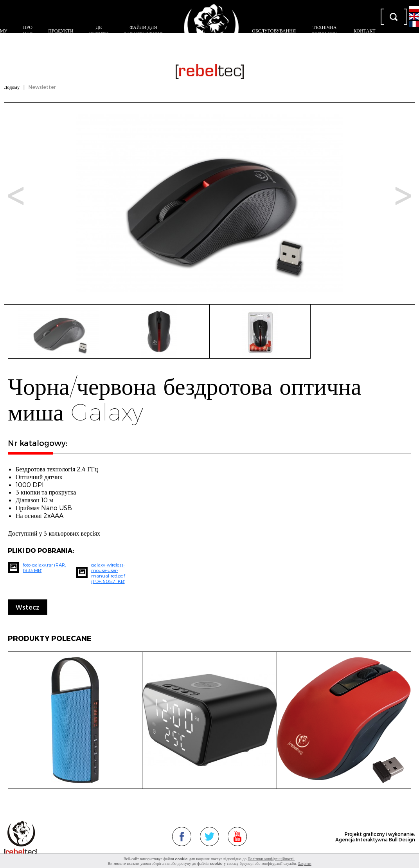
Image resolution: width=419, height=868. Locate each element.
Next (403, 196)
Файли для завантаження (143, 30)
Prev (16, 196)
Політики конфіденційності (271, 859)
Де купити (99, 30)
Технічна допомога (325, 30)
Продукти (61, 31)
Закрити (304, 863)
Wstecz (28, 607)
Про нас (28, 30)
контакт (365, 31)
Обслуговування (274, 31)
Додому (12, 87)
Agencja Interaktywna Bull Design (375, 839)
